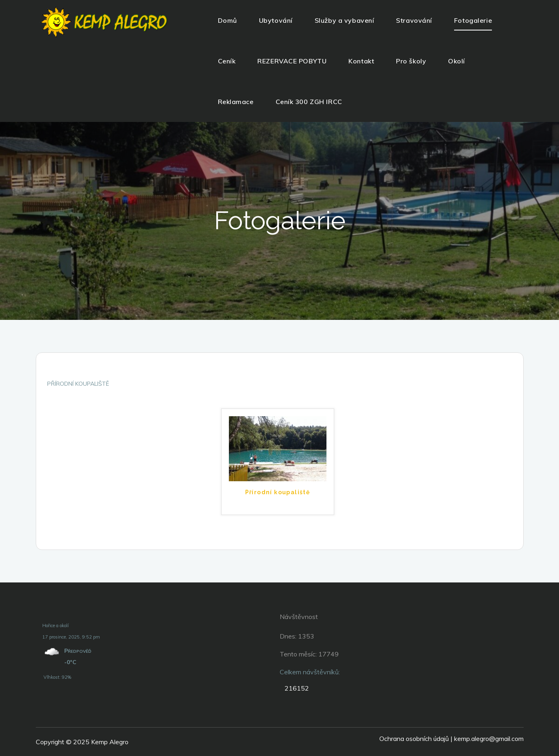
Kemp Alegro (110, 742)
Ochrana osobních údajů (414, 739)
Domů (227, 20)
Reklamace (236, 102)
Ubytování (276, 20)
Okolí (457, 61)
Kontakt (361, 61)
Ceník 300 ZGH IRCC (309, 102)
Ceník (227, 61)
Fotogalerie (473, 20)
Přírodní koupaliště (278, 492)
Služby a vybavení (345, 20)
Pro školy (411, 61)
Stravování (414, 20)
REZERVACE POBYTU (292, 61)
